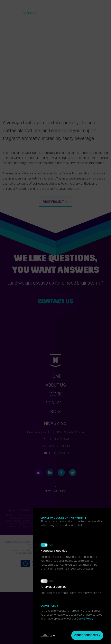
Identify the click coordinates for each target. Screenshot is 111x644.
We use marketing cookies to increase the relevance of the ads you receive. (72, 474)
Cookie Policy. (85, 619)
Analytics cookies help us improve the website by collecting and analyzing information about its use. (72, 446)
